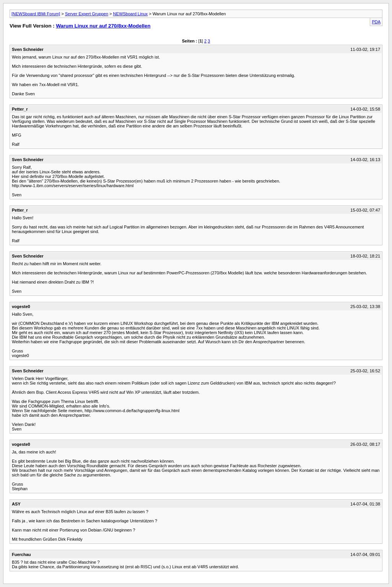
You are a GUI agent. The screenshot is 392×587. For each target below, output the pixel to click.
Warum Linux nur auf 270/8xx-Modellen (103, 26)
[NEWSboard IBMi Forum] (36, 14)
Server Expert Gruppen (87, 14)
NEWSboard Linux (130, 14)
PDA (376, 22)
